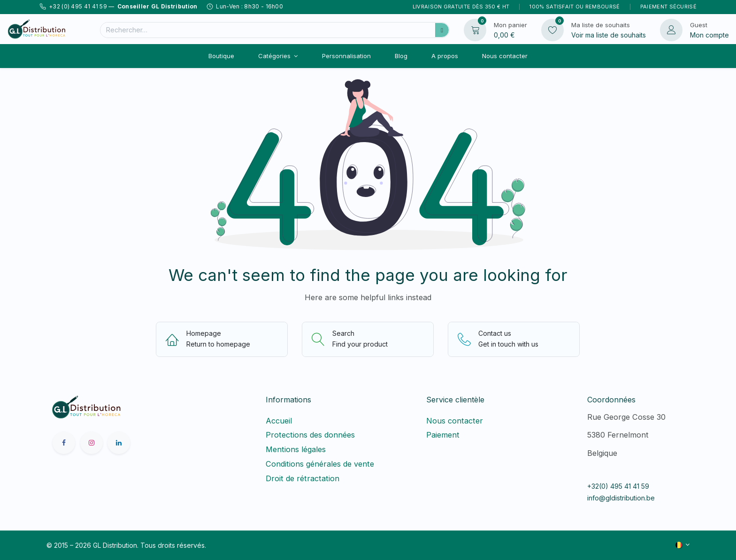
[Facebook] (64, 443)
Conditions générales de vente (320, 464)
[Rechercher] (442, 30)
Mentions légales (296, 449)
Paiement (443, 435)
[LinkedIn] (119, 443)
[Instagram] (92, 443)
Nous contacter (455, 421)
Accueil (279, 421)
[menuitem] (221, 56)
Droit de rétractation (305, 478)
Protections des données (310, 435)
